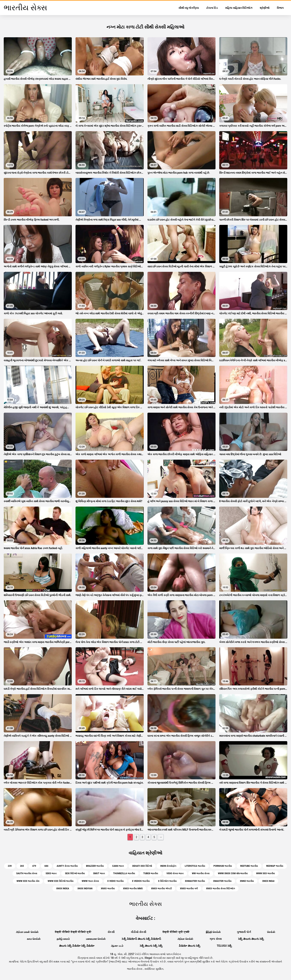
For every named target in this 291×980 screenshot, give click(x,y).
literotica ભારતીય (195, 866)
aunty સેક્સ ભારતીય (67, 866)
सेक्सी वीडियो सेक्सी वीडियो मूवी (73, 932)
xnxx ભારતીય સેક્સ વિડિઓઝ (220, 889)
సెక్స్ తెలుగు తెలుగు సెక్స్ (251, 939)
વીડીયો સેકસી (139, 932)
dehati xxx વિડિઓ (142, 866)
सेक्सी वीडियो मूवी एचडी (176, 932)
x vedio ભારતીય (115, 881)
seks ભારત (51, 873)
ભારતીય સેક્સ (135, 969)
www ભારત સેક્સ (90, 881)
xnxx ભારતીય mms (133, 889)
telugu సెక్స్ (224, 946)
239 (10, 866)
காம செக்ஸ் (34, 939)
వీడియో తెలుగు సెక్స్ (190, 946)
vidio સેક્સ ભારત (175, 873)
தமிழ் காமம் (63, 939)
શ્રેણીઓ (265, 8)
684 (46, 866)
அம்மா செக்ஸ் (185, 939)
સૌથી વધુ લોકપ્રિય (189, 8)
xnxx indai (268, 881)
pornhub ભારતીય (223, 866)
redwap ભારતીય (275, 866)
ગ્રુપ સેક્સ (216, 939)
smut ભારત (99, 873)
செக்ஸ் (271, 932)
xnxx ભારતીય (108, 889)
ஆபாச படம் (117, 946)
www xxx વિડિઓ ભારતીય (60, 881)
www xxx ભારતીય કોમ (28, 881)
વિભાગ (280, 8)
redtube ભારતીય (249, 866)
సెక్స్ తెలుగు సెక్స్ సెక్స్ (151, 946)
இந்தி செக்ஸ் (213, 932)
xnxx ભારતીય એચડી (161, 889)
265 (22, 866)
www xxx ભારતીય (266, 873)
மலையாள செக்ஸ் (96, 939)
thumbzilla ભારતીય (124, 873)
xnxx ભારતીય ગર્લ (189, 889)
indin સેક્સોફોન (168, 866)
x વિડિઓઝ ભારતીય (167, 881)
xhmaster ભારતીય (195, 881)
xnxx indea (63, 889)
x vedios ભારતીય (141, 881)
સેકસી (111, 932)
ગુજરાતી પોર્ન (244, 932)
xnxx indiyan (85, 889)
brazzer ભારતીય (95, 866)
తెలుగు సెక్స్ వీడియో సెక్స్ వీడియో (77, 946)
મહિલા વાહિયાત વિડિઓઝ (239, 8)
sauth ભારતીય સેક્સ (27, 873)
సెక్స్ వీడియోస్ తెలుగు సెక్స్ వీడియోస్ (142, 939)
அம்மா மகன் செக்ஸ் (27, 932)
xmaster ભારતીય (222, 881)
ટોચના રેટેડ (212, 8)
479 (34, 866)
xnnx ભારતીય (247, 881)
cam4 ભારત (118, 866)
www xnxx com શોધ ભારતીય (233, 873)
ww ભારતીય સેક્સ (201, 873)
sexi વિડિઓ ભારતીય (75, 873)
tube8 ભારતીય (151, 873)
